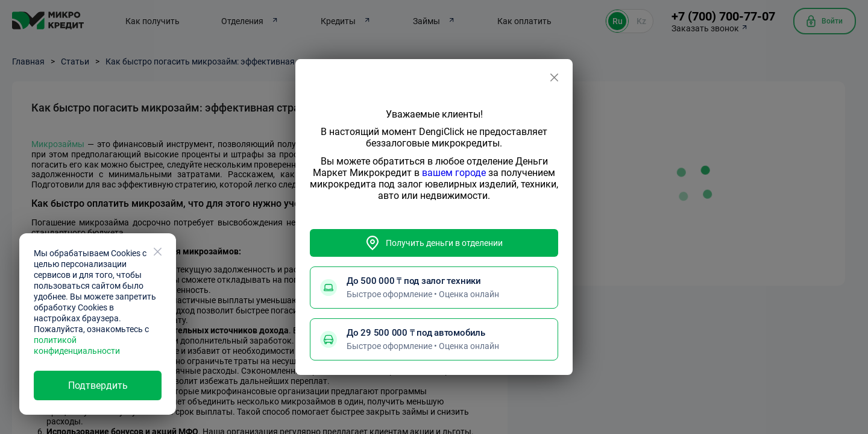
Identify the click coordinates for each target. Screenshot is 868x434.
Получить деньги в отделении (434, 243)
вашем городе (454, 173)
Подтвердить (98, 385)
